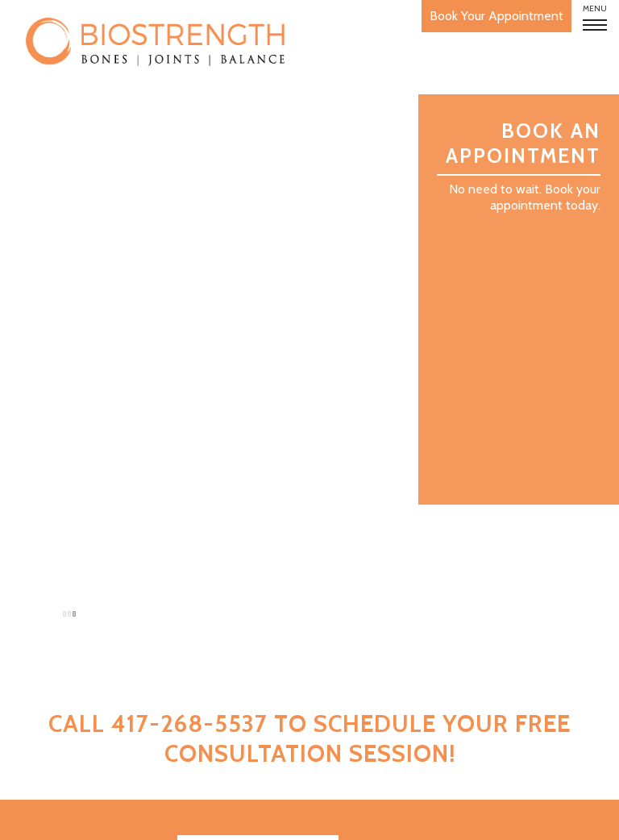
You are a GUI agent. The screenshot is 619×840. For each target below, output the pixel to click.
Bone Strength (101, 648)
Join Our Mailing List (258, 665)
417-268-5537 (521, 718)
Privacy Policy (544, 818)
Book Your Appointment (457, 16)
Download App (258, 632)
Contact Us (113, 723)
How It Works (106, 623)
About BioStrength (86, 598)
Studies (127, 698)
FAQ (140, 673)
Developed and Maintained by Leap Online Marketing (328, 818)
